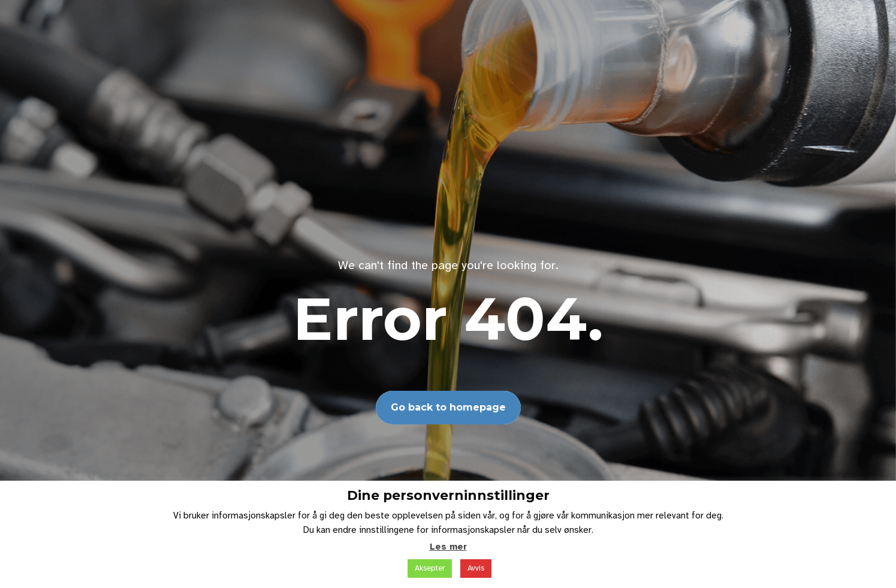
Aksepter (430, 568)
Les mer (448, 547)
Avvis (476, 568)
